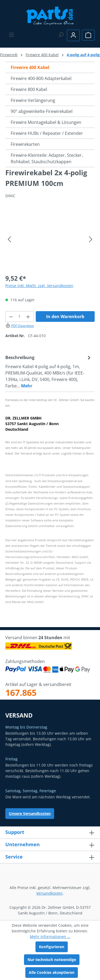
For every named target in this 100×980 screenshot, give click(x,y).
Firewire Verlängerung (33, 100)
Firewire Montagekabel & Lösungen (46, 122)
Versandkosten (49, 893)
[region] (50, 239)
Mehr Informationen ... (50, 937)
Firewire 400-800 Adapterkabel (41, 78)
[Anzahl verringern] (11, 317)
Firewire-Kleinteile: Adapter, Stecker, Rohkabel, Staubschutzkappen (47, 158)
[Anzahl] (20, 317)
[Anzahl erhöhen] (28, 317)
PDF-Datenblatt (20, 326)
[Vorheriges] (9, 239)
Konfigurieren (52, 947)
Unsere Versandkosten (30, 813)
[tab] (49, 371)
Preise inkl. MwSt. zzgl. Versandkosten (39, 286)
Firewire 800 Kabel (29, 89)
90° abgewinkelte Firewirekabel (42, 111)
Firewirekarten (25, 144)
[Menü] (11, 35)
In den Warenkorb (65, 317)
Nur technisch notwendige (52, 960)
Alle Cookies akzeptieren (52, 972)
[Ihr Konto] (73, 35)
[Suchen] (61, 35)
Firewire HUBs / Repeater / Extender (47, 133)
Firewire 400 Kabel (30, 67)
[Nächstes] (91, 239)
